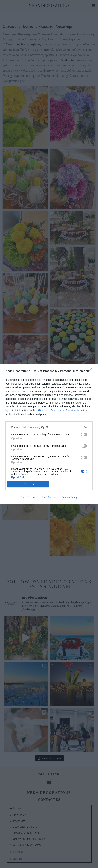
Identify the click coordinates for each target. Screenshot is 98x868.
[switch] (84, 435)
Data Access (49, 497)
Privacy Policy (69, 497)
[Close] (91, 371)
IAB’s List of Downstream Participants (58, 410)
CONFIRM (28, 484)
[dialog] (49, 434)
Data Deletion (28, 497)
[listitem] (49, 427)
